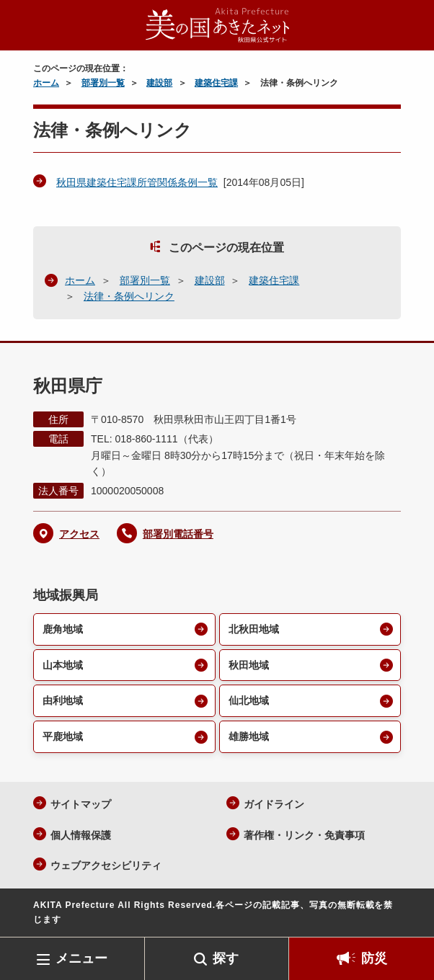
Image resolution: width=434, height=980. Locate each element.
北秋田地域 (254, 629)
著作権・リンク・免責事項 (304, 835)
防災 (374, 958)
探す (226, 958)
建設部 (159, 83)
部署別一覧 (103, 83)
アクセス (79, 534)
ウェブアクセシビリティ (106, 865)
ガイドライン (274, 804)
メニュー (81, 958)
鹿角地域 (63, 629)
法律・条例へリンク (129, 296)
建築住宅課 (216, 83)
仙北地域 (249, 700)
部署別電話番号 (178, 534)
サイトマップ (81, 804)
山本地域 (63, 665)
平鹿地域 (63, 736)
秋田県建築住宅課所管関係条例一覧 (137, 182)
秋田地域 (249, 665)
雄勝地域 (249, 736)
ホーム (46, 83)
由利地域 (63, 700)
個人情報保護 (81, 835)
